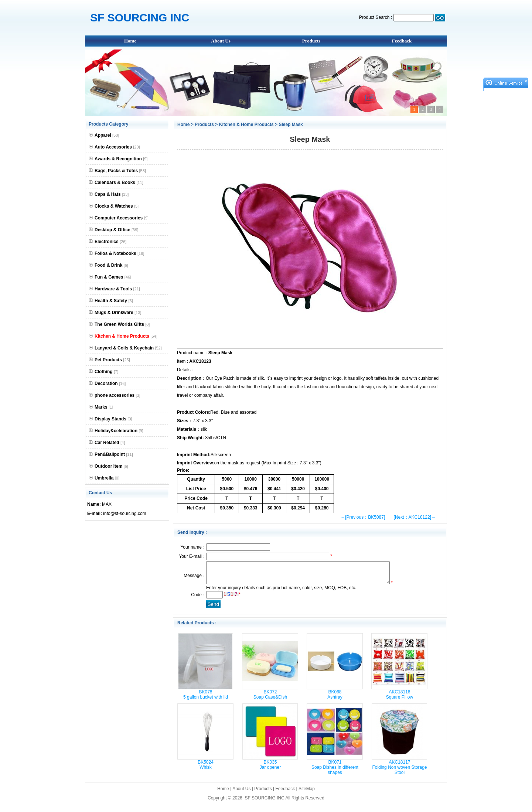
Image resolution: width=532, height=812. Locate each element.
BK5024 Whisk (206, 769)
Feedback (402, 41)
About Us (221, 41)
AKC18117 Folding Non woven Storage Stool (399, 772)
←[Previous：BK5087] (363, 517)
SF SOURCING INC (264, 802)
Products (311, 41)
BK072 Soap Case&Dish (270, 699)
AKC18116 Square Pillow (400, 699)
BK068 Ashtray (335, 699)
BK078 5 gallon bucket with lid (206, 699)
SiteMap (307, 793)
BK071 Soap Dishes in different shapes (335, 772)
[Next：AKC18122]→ (415, 517)
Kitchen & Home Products (246, 124)
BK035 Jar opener (270, 769)
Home (130, 41)
